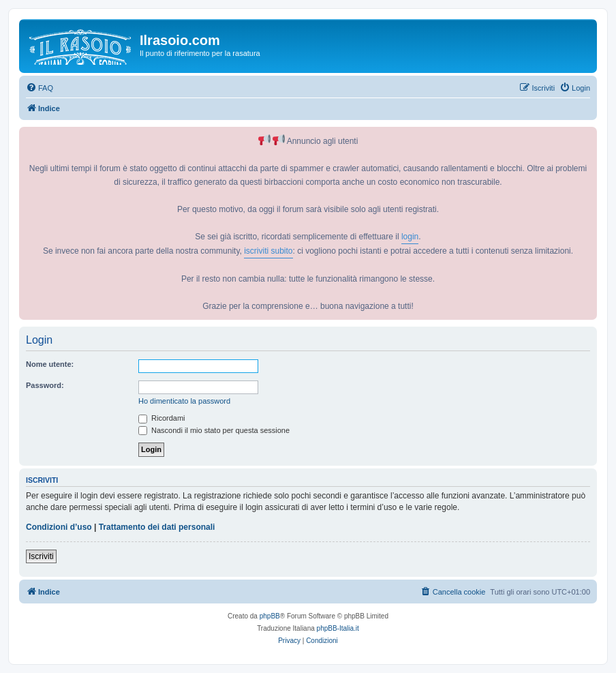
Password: (45, 385)
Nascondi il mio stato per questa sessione (214, 430)
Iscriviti (41, 556)
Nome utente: (50, 364)
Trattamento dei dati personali (157, 527)
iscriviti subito (268, 251)
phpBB (270, 616)
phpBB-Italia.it (338, 628)
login (410, 237)
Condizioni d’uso (59, 527)
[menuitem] (40, 88)
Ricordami (162, 418)
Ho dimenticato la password (184, 401)
